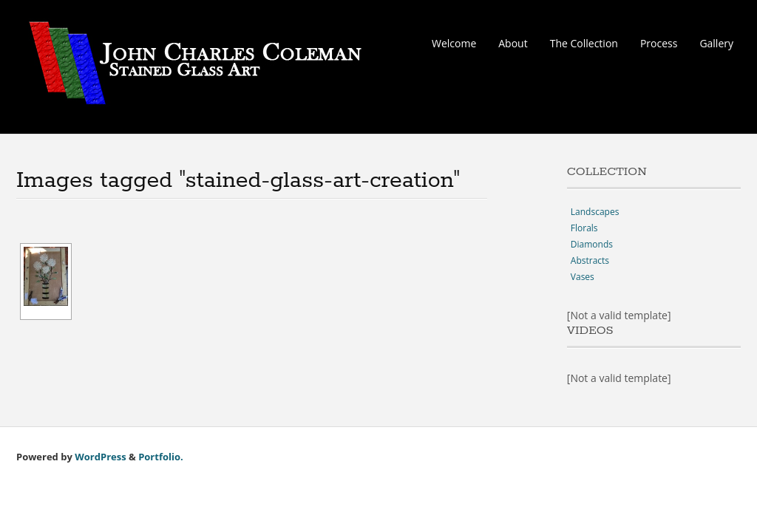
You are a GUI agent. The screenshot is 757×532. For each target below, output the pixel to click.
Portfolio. (161, 457)
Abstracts (590, 260)
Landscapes (595, 212)
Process (659, 43)
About (513, 43)
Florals (584, 228)
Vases (583, 277)
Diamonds (592, 244)
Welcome (454, 43)
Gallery (716, 43)
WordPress (100, 457)
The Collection (584, 43)
